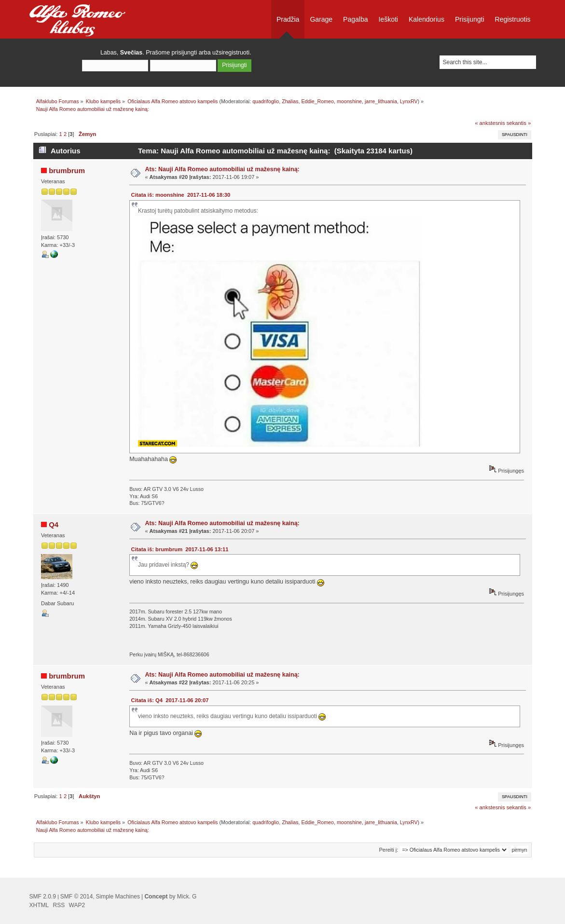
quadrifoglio (266, 101)
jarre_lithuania (381, 101)
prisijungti (185, 53)
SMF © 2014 (77, 897)
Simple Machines (118, 897)
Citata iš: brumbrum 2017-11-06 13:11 (180, 549)
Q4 (54, 524)
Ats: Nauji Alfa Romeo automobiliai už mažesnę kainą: (222, 169)
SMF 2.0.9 (43, 897)
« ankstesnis (490, 123)
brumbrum (67, 170)
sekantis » (519, 123)
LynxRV (409, 101)
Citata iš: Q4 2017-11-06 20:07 (170, 700)
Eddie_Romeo (317, 101)
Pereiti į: (389, 850)
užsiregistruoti (231, 53)
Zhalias (290, 101)
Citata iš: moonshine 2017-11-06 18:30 (181, 195)
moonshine (349, 101)
